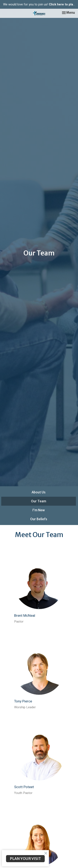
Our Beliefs (39, 519)
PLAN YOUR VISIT (25, 859)
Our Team (39, 501)
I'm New (39, 510)
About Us (39, 492)
